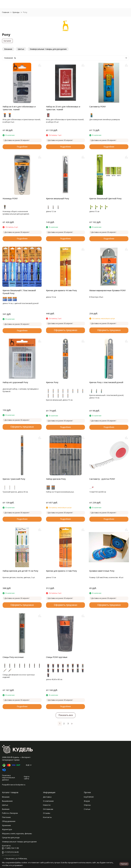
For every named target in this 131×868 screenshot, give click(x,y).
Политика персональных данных (9, 778)
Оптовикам (48, 809)
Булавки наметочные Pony (102, 571)
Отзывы (47, 813)
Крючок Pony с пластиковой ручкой (106, 382)
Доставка (47, 797)
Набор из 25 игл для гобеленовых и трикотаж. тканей (63, 108)
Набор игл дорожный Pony (15, 382)
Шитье (5, 805)
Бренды (16, 12)
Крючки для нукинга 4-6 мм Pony (61, 290)
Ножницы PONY (10, 198)
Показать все (66, 715)
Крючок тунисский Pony (14, 479)
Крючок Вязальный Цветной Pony (105, 198)
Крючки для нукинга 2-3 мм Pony (61, 571)
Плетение (6, 817)
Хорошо (124, 864)
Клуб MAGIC (89, 797)
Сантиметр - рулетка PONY (102, 479)
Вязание (6, 797)
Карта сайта (27, 778)
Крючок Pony (52, 382)
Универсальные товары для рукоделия (19, 842)
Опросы (87, 805)
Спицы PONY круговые (57, 657)
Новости (47, 805)
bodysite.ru (21, 785)
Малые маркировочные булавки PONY (107, 290)
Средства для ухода (11, 837)
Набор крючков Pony (56, 479)
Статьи (87, 809)
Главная (6, 12)
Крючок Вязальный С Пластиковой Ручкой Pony (19, 292)
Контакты (47, 817)
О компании (48, 801)
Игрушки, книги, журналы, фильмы (17, 833)
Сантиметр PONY (98, 107)
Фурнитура (7, 829)
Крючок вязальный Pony (58, 198)
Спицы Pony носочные (13, 657)
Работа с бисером (10, 813)
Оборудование (9, 821)
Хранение (6, 825)
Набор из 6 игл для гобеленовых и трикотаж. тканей (19, 108)
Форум (87, 801)
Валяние (6, 809)
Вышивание (7, 801)
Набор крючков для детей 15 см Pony (20, 571)
